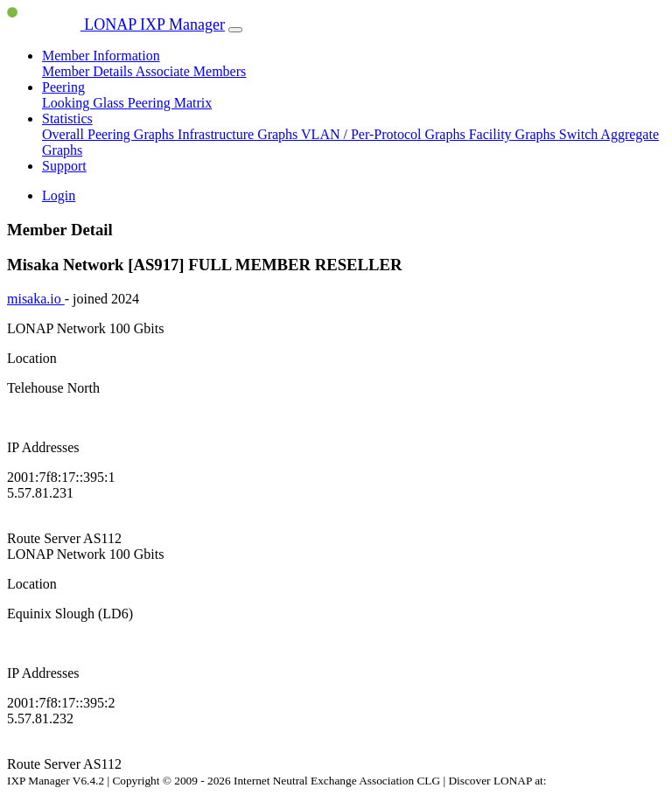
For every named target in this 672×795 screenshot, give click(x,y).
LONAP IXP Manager (116, 24)
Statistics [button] (67, 119)
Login (59, 195)
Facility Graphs (514, 134)
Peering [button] (63, 87)
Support (64, 166)
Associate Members (191, 71)
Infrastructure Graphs (239, 134)
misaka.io (36, 299)
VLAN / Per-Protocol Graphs (385, 134)
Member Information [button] (101, 56)
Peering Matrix (170, 103)
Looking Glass (85, 103)
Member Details (89, 71)
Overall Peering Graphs (110, 134)
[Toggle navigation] (235, 30)
